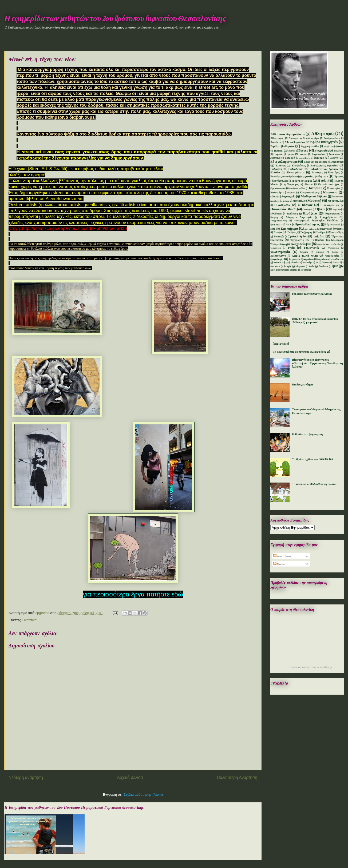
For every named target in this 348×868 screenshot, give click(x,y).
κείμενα (291, 193)
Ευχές (277, 181)
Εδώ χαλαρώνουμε (284, 162)
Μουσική (314, 201)
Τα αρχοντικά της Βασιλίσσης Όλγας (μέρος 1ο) (301, 352)
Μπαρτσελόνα (336, 201)
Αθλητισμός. (277, 138)
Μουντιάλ (298, 201)
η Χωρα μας (291, 184)
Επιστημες (317, 173)
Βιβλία (292, 151)
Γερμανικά (339, 151)
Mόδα (312, 267)
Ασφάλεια (329, 147)
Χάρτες (304, 252)
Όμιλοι (321, 209)
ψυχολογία (277, 259)
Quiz (335, 266)
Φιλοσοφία (333, 248)
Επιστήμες (334, 173)
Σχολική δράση (298, 237)
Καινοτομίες (334, 188)
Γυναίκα (303, 154)
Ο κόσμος (305, 205)
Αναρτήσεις (282, 556)
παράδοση (292, 214)
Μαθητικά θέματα (314, 196)
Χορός (335, 252)
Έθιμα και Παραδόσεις (315, 162)
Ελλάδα (275, 173)
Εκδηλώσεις (299, 166)
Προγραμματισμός (278, 221)
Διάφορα (319, 158)
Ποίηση (274, 218)
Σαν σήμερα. (311, 229)
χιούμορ (320, 252)
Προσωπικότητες (307, 224)
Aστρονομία (294, 260)
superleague (294, 270)
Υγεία (291, 248)
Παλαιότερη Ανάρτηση (237, 777)
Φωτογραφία (280, 252)
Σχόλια (279, 564)
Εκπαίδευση (296, 169)
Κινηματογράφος (309, 193)
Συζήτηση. (307, 232)
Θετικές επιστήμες (329, 184)
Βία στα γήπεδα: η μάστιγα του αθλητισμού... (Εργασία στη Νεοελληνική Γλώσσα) (317, 363)
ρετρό (274, 229)
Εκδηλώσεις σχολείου (324, 166)
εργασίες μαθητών (314, 176)
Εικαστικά (29, 620)
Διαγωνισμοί (318, 154)
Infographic (300, 267)
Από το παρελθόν (295, 142)
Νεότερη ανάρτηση (26, 777)
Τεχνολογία (297, 240)
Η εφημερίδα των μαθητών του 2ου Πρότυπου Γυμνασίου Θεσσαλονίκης (115, 19)
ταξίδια (319, 236)
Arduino (296, 263)
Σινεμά (278, 232)
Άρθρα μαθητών (282, 146)
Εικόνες (280, 166)
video (306, 270)
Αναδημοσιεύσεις (332, 138)
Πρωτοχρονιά (333, 225)
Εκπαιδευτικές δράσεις (324, 169)
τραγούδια (276, 248)
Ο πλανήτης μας (330, 205)
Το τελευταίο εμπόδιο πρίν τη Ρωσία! (314, 484)
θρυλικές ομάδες (297, 189)
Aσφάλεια (309, 259)
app (287, 263)
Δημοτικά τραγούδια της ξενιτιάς (312, 294)
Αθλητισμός (323, 134)
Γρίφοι (291, 154)
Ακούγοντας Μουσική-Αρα (304, 138)
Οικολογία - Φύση (283, 209)
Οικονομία (307, 210)
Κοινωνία (330, 192)
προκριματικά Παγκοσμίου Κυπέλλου (316, 221)
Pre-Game (323, 267)
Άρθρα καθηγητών (324, 142)
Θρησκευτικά (278, 188)
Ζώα (286, 181)
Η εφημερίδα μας (302, 181)
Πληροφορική (332, 214)
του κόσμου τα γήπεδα (329, 244)
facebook (275, 267)
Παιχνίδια (336, 210)
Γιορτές (278, 154)
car (317, 263)
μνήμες (286, 201)
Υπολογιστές (311, 248)
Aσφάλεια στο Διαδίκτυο (330, 259)
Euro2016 (337, 263)
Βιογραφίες (321, 151)
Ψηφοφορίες (332, 256)
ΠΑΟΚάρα (276, 214)
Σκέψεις (292, 232)
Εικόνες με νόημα (302, 385)
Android (278, 263)
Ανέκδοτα (276, 142)
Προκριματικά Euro (281, 225)
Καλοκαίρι (276, 193)
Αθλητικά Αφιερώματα (288, 134)
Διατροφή (290, 158)
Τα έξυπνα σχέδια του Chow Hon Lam (313, 459)
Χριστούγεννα (278, 256)
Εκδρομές (276, 169)
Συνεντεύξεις (336, 232)
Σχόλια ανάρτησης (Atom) (143, 795)
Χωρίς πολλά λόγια (305, 256)
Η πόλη (322, 181)
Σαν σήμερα (289, 229)
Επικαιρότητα (296, 173)
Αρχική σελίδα (130, 777)
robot (273, 270)
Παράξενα (310, 214)
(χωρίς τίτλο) (281, 344)
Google (288, 267)
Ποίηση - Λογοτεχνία (299, 218)
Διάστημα (275, 158)
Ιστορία (315, 188)
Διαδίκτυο (335, 154)
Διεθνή (334, 158)
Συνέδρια (321, 233)
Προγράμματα (328, 217)
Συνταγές (279, 237)
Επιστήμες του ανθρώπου (284, 177)
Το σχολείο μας (301, 244)
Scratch (281, 270)
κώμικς (274, 197)
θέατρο (309, 184)
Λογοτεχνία (288, 197)
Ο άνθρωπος (282, 205)
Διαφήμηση (305, 158)
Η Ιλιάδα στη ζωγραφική (307, 435)
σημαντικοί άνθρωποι (332, 229)
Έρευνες (339, 177)
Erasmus (325, 263)
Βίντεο (303, 151)
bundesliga (307, 263)
